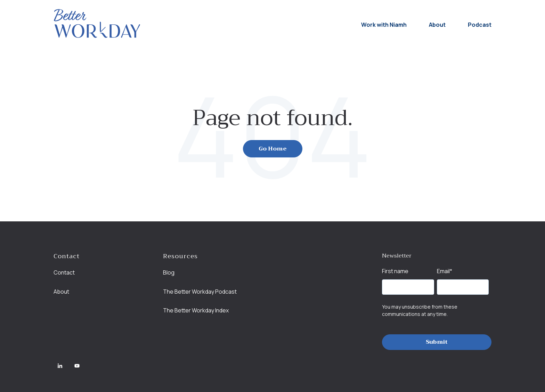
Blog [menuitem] (169, 272)
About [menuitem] (61, 292)
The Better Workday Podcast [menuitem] (200, 292)
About (437, 25)
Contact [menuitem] (64, 272)
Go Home (273, 149)
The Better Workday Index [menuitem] (196, 310)
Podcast (480, 25)
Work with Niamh (384, 25)
